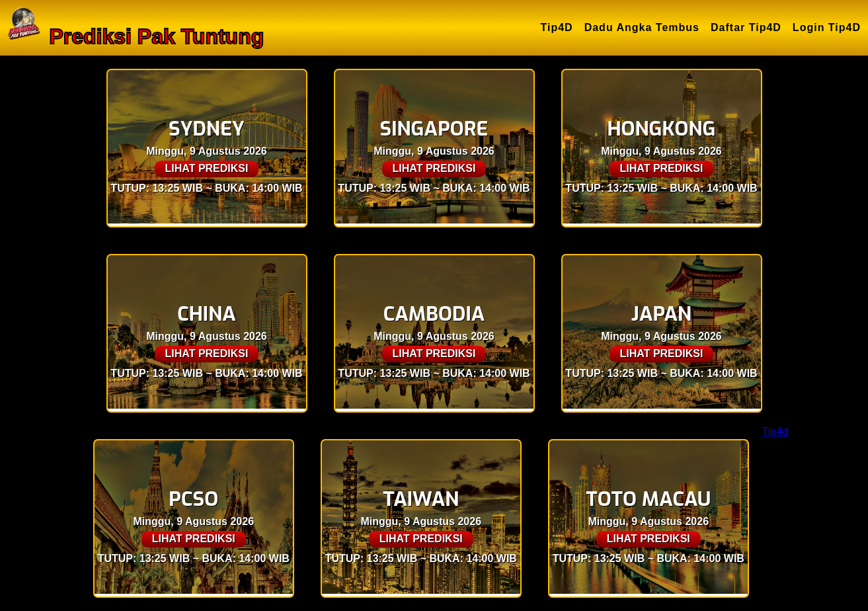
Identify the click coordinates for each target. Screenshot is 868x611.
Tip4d (775, 431)
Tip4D (557, 27)
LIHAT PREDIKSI (207, 168)
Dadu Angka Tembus (642, 27)
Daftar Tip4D (746, 27)
